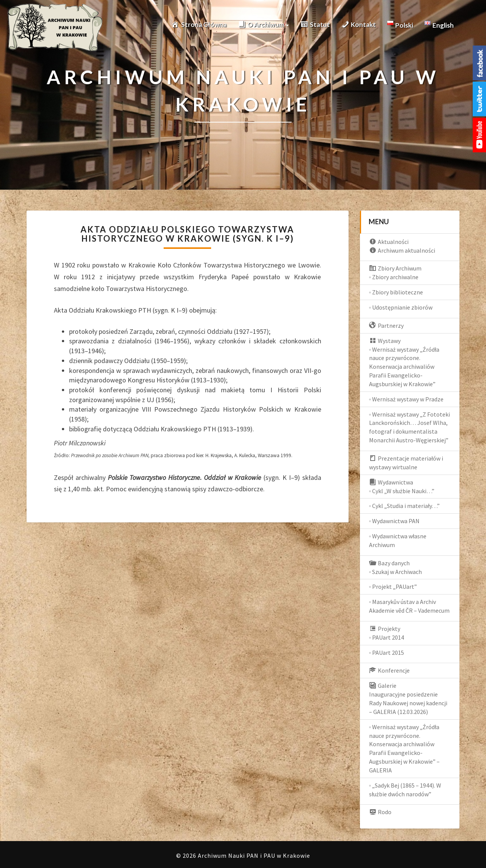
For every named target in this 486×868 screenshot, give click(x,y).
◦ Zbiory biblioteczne (396, 292)
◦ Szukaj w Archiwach (396, 572)
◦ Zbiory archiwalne (394, 277)
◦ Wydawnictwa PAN (394, 521)
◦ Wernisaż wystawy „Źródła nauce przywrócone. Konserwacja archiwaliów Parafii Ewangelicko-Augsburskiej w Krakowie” (404, 367)
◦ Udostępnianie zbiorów (401, 307)
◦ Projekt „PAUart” (393, 587)
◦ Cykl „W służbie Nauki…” (402, 491)
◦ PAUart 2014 (387, 637)
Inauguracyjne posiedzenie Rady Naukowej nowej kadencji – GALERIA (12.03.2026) (408, 703)
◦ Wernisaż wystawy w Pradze (406, 399)
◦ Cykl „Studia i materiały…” (405, 506)
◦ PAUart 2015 (387, 653)
